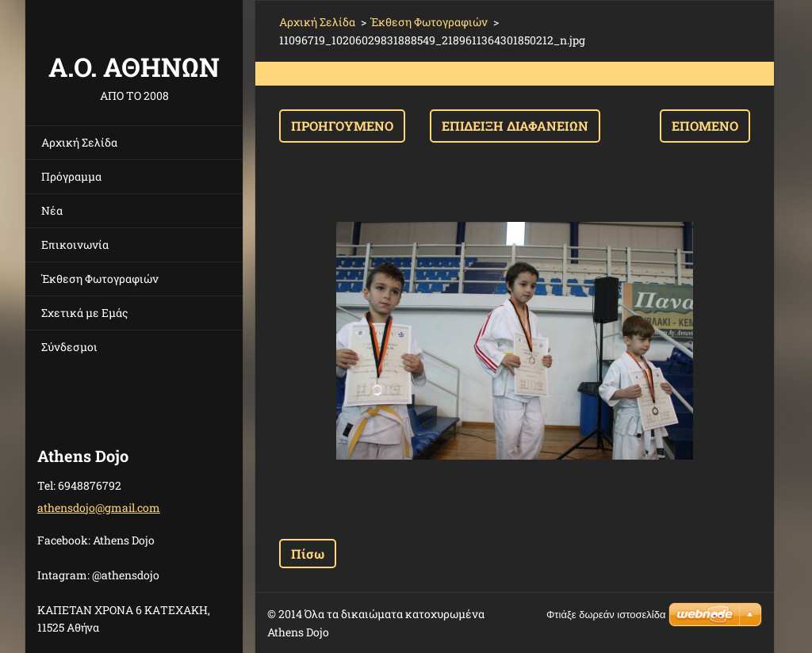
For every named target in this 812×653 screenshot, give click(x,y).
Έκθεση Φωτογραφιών (100, 279)
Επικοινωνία (75, 244)
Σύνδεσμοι (69, 347)
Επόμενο (705, 126)
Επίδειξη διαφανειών (515, 126)
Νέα (52, 210)
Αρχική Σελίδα (79, 142)
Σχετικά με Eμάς (84, 313)
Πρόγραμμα (71, 176)
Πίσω (308, 554)
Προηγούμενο (342, 126)
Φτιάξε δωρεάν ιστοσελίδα (606, 615)
